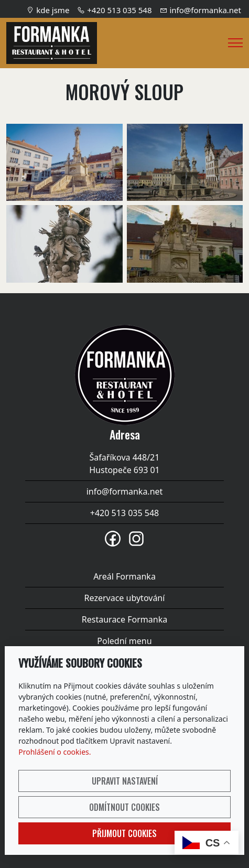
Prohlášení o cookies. (55, 752)
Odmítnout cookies (124, 807)
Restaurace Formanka (124, 619)
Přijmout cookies (124, 833)
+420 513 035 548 (119, 10)
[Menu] (235, 43)
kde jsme (53, 10)
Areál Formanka (124, 576)
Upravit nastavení (125, 781)
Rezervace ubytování (125, 598)
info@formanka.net (205, 10)
